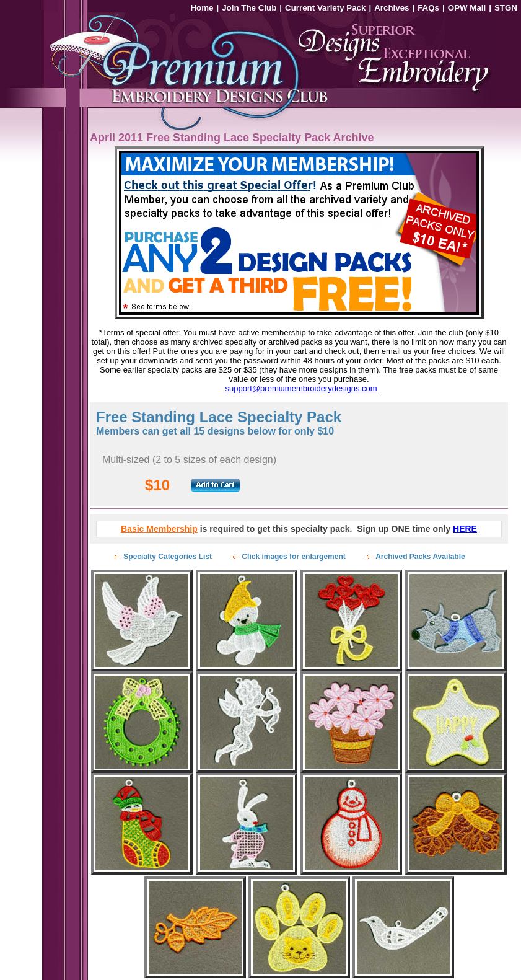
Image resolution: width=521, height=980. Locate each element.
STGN (506, 8)
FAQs (428, 8)
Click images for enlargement (293, 557)
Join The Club (249, 8)
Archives (392, 8)
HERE (465, 529)
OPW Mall (467, 8)
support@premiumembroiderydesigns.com (301, 388)
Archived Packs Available (420, 557)
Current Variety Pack (325, 8)
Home (202, 8)
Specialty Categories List (168, 557)
